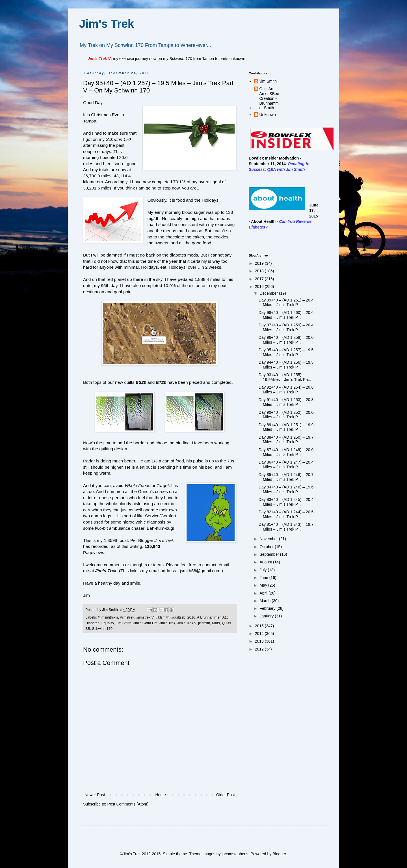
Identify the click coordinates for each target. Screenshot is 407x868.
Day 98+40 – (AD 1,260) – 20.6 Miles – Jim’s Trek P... (286, 315)
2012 (260, 649)
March (266, 601)
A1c (226, 617)
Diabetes (92, 623)
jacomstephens (235, 854)
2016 (191, 617)
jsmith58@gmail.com (200, 571)
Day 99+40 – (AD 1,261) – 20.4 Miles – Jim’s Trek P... (286, 302)
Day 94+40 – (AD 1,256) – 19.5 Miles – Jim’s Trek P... (286, 365)
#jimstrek (127, 617)
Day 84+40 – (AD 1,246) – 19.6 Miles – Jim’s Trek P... (286, 489)
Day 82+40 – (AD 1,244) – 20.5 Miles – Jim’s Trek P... (286, 514)
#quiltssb (178, 617)
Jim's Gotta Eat (145, 623)
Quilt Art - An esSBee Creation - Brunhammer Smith (269, 98)
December (269, 293)
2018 (260, 271)
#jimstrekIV (145, 617)
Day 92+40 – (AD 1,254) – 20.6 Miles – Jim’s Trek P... (286, 390)
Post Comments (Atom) (128, 804)
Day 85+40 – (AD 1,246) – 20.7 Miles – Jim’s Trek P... (286, 477)
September (270, 554)
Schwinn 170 (102, 629)
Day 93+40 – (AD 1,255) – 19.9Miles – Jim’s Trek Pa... (285, 377)
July (264, 570)
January (267, 616)
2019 (260, 263)
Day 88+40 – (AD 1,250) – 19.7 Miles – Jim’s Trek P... (286, 440)
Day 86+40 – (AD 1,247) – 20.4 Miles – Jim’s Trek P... (286, 465)
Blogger (279, 854)
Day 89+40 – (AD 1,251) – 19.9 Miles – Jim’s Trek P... (286, 427)
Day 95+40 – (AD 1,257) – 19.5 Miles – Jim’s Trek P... (286, 352)
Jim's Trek (107, 24)
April (264, 593)
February (268, 608)
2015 (260, 626)
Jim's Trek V (187, 623)
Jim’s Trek (106, 571)
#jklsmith (162, 617)
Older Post (226, 795)
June (264, 578)
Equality (108, 623)
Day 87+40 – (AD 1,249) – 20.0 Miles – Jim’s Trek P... (286, 452)
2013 (260, 641)
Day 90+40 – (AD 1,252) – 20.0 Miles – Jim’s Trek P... (286, 415)
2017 (260, 279)
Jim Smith (124, 623)
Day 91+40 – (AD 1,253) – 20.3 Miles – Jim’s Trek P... (286, 402)
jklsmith (204, 623)
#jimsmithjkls (108, 617)
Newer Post (95, 795)
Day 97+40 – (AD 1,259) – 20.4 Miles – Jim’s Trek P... (286, 327)
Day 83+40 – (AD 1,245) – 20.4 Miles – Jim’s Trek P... (286, 502)
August (266, 562)
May (264, 585)
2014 (260, 634)
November (269, 539)
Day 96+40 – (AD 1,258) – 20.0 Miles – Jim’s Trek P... (286, 340)
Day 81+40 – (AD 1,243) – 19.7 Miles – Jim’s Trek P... (286, 527)
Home (160, 795)
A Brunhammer (209, 617)
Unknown (268, 115)
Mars (216, 623)
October (267, 547)
